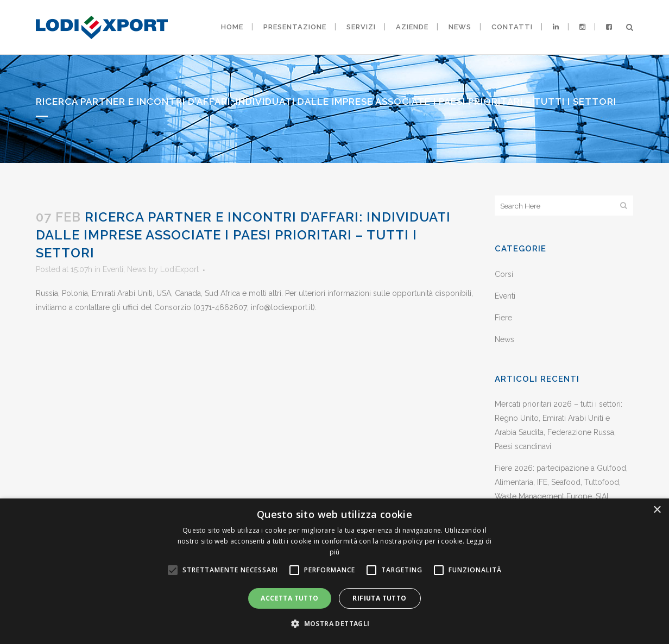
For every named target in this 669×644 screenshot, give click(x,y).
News (137, 269)
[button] (334, 624)
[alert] (335, 571)
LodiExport (179, 269)
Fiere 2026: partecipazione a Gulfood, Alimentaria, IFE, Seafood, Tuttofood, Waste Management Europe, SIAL (561, 482)
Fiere (503, 318)
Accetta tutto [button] (289, 598)
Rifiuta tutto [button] (379, 598)
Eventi (113, 269)
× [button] (657, 510)
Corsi (504, 274)
